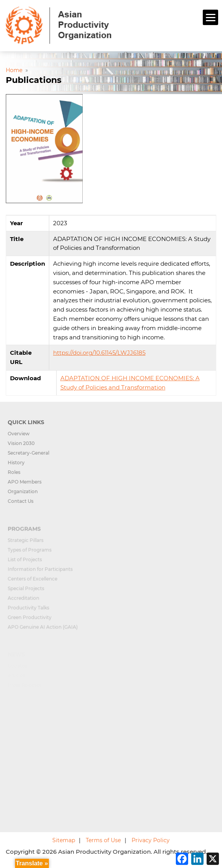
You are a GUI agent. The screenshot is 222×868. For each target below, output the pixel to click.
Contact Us (21, 505)
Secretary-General (28, 457)
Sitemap (64, 840)
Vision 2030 (21, 447)
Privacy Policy (151, 840)
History (16, 466)
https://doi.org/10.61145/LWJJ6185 (99, 353)
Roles (14, 476)
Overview (19, 437)
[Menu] (210, 17)
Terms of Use (103, 840)
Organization (23, 495)
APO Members (25, 486)
